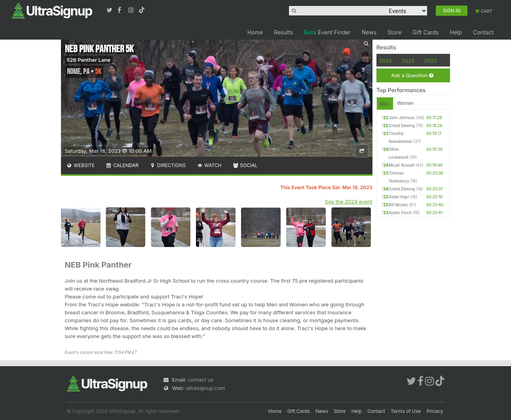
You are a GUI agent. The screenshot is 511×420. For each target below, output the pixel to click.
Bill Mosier (398, 205)
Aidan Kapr (399, 197)
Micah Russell (402, 165)
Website (81, 165)
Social (245, 165)
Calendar (122, 165)
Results (283, 32)
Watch (209, 165)
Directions (168, 165)
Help (456, 32)
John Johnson (402, 118)
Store (394, 32)
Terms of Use (406, 411)
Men (385, 104)
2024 (386, 61)
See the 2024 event (349, 201)
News (369, 32)
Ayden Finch (400, 213)
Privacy (435, 411)
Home (255, 32)
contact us (201, 380)
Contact (483, 32)
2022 (431, 61)
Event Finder (327, 32)
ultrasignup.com (206, 388)
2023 (408, 61)
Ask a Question (412, 75)
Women (406, 103)
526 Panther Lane (89, 60)
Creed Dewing (402, 125)
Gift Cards (426, 32)
